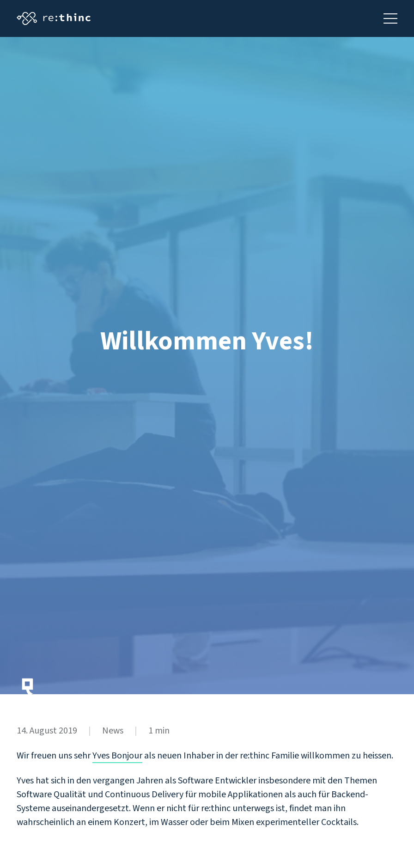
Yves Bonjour (117, 756)
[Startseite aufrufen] (54, 18)
